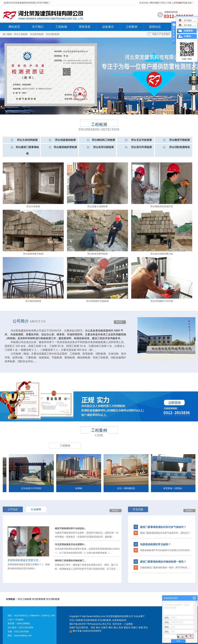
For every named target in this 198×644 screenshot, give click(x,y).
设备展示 (108, 27)
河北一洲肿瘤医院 (129, 488)
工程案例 (132, 27)
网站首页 (14, 27)
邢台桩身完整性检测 (97, 254)
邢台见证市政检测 (141, 140)
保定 (93, 627)
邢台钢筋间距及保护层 (162, 206)
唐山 (116, 627)
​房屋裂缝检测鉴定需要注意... (24, 560)
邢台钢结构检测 (33, 301)
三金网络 (128, 624)
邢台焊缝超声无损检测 (97, 301)
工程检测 (61, 27)
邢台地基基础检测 (65, 140)
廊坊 (111, 627)
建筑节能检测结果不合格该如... (70, 528)
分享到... (188, 36)
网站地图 (154, 3)
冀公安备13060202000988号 (86, 631)
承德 (141, 627)
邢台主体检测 (33, 206)
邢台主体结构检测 (27, 140)
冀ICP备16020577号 (80, 624)
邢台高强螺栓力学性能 (162, 301)
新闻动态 (155, 27)
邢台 (146, 627)
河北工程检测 (21, 34)
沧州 (121, 627)
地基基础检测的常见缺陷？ (155, 544)
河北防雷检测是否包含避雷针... (70, 544)
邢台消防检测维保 (180, 147)
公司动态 (13, 509)
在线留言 (188, 31)
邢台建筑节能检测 (180, 140)
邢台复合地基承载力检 (162, 254)
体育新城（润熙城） (176, 488)
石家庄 (104, 627)
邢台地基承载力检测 (33, 254)
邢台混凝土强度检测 (97, 206)
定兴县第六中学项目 (34, 488)
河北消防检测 (53, 34)
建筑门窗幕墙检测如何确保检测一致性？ (163, 562)
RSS (163, 3)
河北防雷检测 (37, 34)
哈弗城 (81, 488)
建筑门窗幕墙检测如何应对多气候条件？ (163, 527)
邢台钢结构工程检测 (103, 140)
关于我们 (38, 27)
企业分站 (144, 3)
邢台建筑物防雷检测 (65, 147)
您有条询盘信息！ (184, 3)
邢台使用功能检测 (103, 147)
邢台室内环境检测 (141, 147)
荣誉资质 (85, 27)
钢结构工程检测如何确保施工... (70, 560)
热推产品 (74, 627)
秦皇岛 (127, 627)
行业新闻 (36, 509)
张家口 (134, 627)
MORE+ (120, 322)
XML (170, 3)
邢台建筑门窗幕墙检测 (27, 150)
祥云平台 (107, 624)
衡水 (98, 627)
